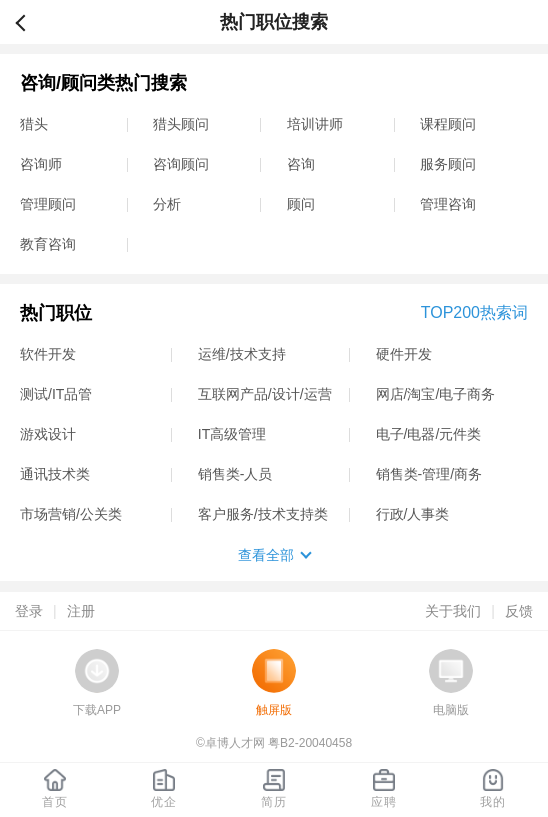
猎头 (34, 124)
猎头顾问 (181, 124)
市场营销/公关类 (71, 514)
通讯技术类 (55, 474)
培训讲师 (315, 124)
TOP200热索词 (474, 312)
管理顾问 (48, 204)
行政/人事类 (413, 514)
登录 (29, 611)
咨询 (301, 164)
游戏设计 (48, 434)
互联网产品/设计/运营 (265, 394)
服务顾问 (448, 164)
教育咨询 (48, 244)
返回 (29, 22)
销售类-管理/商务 (429, 474)
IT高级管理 (232, 434)
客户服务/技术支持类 (263, 514)
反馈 (519, 611)
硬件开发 (404, 354)
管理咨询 (448, 204)
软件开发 (48, 354)
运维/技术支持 (242, 354)
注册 (81, 611)
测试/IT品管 (56, 394)
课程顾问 (448, 124)
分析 (167, 204)
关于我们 (453, 611)
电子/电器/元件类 (429, 434)
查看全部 (266, 555)
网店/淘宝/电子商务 (436, 394)
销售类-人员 (235, 474)
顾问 (301, 204)
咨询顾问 (181, 164)
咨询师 (41, 164)
